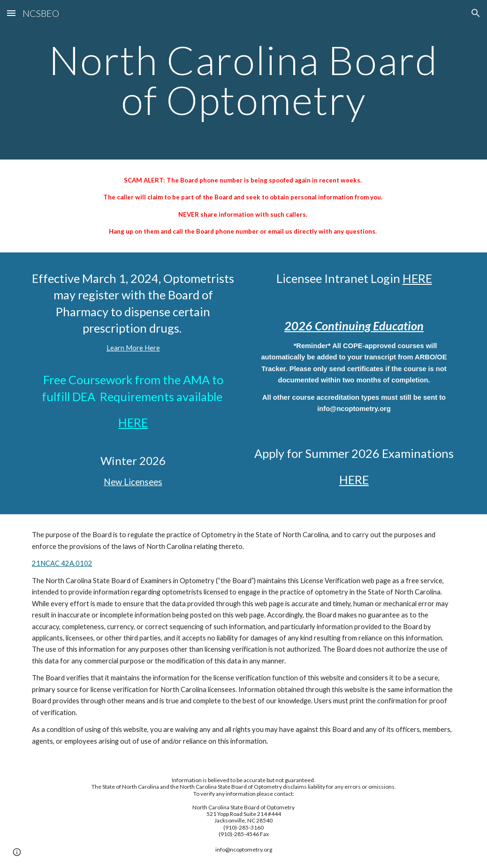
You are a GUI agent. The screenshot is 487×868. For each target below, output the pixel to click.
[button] (11, 13)
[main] (243, 80)
